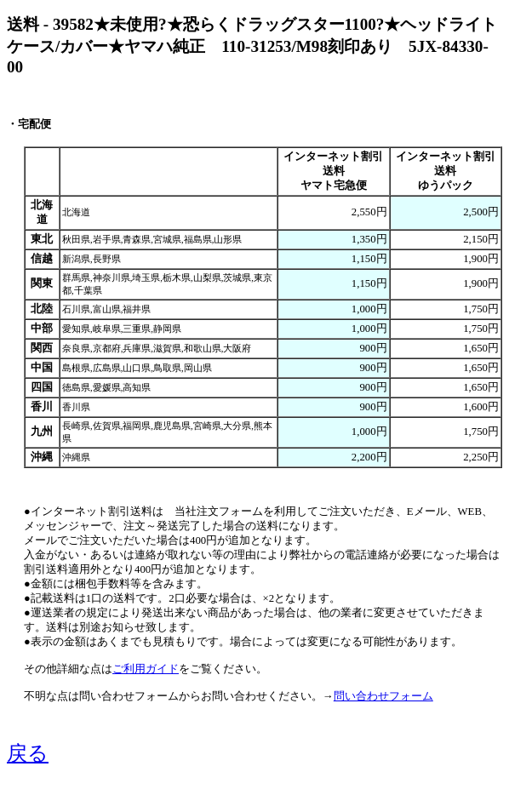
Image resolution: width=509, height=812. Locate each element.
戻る (28, 753)
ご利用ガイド (146, 669)
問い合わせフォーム (383, 696)
